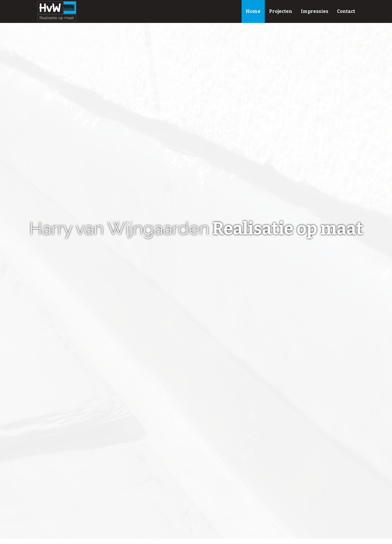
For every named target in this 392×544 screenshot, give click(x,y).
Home (253, 11)
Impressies (315, 11)
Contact (346, 11)
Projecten (281, 11)
